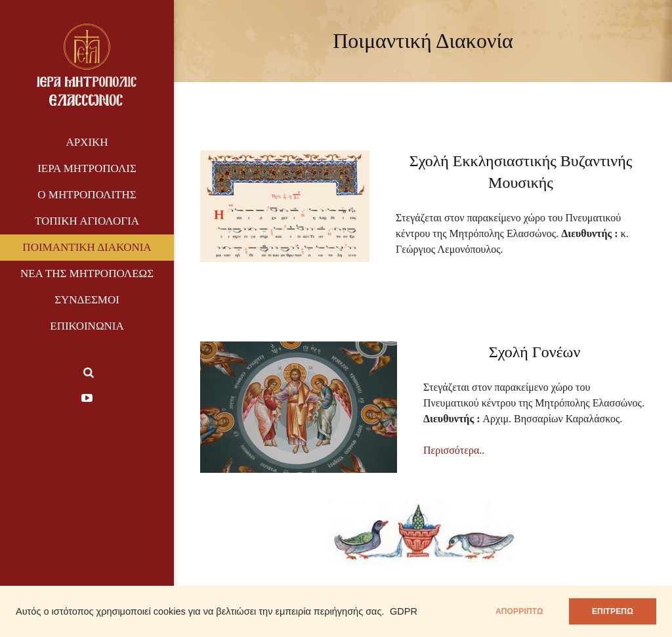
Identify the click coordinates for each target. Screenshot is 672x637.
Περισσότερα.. (454, 450)
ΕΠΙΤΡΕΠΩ (613, 611)
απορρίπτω (519, 611)
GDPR (404, 611)
